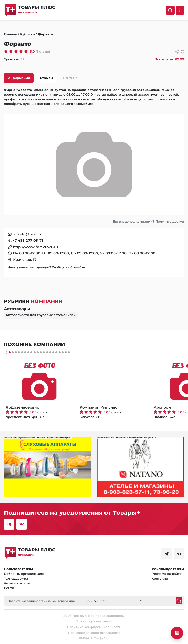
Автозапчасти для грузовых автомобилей (41, 315)
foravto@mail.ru (27, 234)
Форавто (45, 34)
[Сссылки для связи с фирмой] (177, 52)
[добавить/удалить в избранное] (182, 52)
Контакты (160, 578)
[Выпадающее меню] (180, 10)
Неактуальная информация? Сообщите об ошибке (46, 267)
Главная (10, 34)
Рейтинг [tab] (70, 78)
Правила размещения (94, 621)
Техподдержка (16, 578)
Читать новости (17, 583)
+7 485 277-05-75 (28, 240)
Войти (9, 588)
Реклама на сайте (167, 574)
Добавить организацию (24, 574)
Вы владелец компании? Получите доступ (149, 221)
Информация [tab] (19, 78)
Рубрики (27, 34)
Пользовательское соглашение (94, 633)
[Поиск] (170, 10)
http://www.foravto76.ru (35, 247)
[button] (37, 13)
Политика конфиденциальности (94, 627)
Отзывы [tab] (46, 78)
